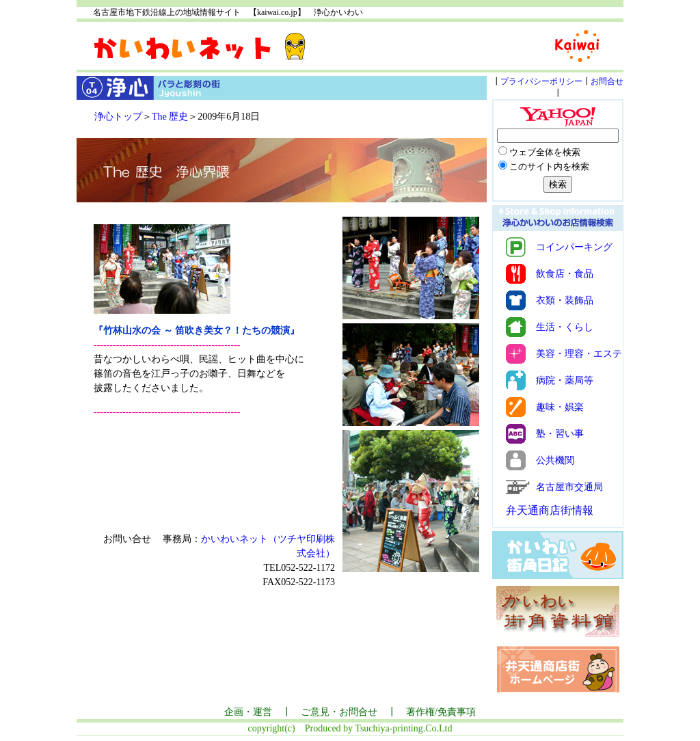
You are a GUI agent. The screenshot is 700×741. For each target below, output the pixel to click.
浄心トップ (118, 117)
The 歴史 (170, 117)
